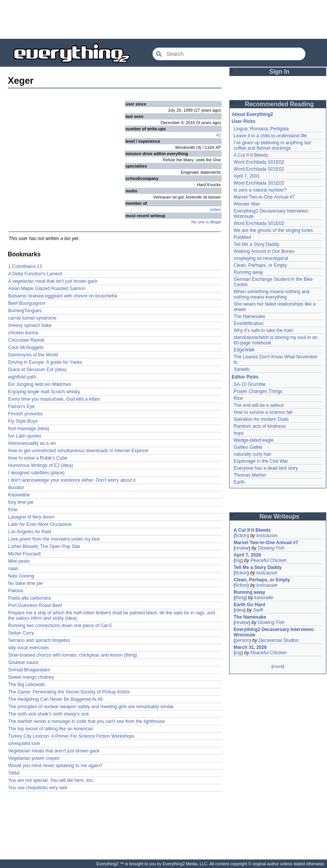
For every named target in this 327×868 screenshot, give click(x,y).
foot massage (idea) (29, 429)
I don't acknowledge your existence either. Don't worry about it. (72, 480)
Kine (13, 510)
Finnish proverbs (25, 414)
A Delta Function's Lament (35, 274)
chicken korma (23, 333)
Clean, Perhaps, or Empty (260, 265)
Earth (239, 482)
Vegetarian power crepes (34, 758)
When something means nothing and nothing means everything (271, 294)
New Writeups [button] (280, 516)
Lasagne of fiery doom (31, 517)
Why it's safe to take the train (263, 330)
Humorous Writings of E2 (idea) (40, 465)
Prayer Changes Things (258, 391)
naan (13, 569)
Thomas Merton (250, 475)
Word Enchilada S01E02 (259, 162)
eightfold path (22, 377)
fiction (241, 536)
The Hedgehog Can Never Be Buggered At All (55, 699)
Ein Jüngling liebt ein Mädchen (40, 384)
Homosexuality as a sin (32, 443)
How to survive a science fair (263, 412)
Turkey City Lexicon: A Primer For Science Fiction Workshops (71, 736)
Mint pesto (19, 561)
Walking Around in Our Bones (264, 251)
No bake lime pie (25, 583)
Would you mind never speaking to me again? (55, 766)
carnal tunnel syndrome (32, 318)
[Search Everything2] (229, 54)
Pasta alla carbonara (29, 598)
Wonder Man (247, 204)
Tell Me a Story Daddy (256, 244)
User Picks (244, 121)
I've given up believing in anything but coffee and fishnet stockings (272, 145)
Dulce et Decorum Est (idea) (37, 370)
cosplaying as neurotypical (261, 258)
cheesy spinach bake (30, 325)
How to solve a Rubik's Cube (38, 458)
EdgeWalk (244, 350)
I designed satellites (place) (36, 473)
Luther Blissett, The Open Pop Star (44, 546)
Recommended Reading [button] (279, 104)
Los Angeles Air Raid (30, 532)
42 (219, 135)
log (238, 560)
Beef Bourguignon (27, 303)
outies (215, 209)
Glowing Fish (271, 548)
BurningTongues (25, 311)
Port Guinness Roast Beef (35, 605)
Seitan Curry (21, 633)
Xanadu (242, 369)
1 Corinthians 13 (25, 266)
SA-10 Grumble (250, 384)
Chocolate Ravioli (26, 340)
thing (240, 598)
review (242, 548)
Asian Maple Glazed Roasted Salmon (47, 289)
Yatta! (14, 773)
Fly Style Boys (23, 421)
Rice (238, 398)
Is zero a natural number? (260, 190)
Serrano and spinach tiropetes (39, 640)
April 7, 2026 (247, 555)
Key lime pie (21, 502)
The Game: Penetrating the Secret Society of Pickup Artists (69, 692)
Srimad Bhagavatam (29, 670)
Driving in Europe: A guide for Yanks (45, 362)
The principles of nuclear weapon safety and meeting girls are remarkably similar (91, 707)
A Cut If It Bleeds (251, 155)
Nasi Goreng (21, 576)
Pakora (15, 591)
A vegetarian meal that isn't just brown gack (53, 281)
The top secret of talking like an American (51, 729)
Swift (258, 610)
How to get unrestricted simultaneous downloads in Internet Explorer (78, 451)
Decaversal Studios (278, 640)
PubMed (242, 237)
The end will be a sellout (259, 405)
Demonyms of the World (33, 355)
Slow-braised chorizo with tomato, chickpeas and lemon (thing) (73, 655)
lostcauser (267, 536)
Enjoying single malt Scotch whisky (44, 392)
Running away (248, 272)
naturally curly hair (252, 454)
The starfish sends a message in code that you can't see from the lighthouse (87, 721)
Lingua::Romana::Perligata (261, 129)
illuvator (16, 488)
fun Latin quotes (25, 436)
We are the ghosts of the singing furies (273, 230)
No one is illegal (206, 222)
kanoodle (264, 598)
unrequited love (24, 744)
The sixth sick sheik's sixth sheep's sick (49, 714)
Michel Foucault (24, 554)
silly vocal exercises (28, 648)
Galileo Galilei (248, 447)
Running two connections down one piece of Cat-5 (60, 626)
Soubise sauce (23, 662)
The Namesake (249, 316)
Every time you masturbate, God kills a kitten (54, 399)
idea (240, 610)
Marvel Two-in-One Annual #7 (264, 197)
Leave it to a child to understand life (270, 136)
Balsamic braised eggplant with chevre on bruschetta (63, 296)
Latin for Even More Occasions (40, 524)
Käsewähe (19, 495)
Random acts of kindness (260, 426)
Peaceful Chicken (268, 560)
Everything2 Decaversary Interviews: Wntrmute (274, 632)
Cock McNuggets (26, 348)
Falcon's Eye (21, 406)
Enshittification (249, 323)
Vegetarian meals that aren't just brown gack (54, 751)
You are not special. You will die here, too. (51, 780)
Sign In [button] (279, 72)
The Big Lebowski (27, 685)
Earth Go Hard (249, 605)
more (278, 666)
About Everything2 (252, 114)
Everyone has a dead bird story (266, 468)
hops (239, 433)
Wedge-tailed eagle (254, 440)
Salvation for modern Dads (261, 419)
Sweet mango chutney (31, 677)
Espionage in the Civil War (261, 461)
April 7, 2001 (247, 176)
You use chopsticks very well (38, 788)
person (242, 640)
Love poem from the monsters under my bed (54, 539)
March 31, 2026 (250, 647)
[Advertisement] (163, 19)
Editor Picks (245, 377)
